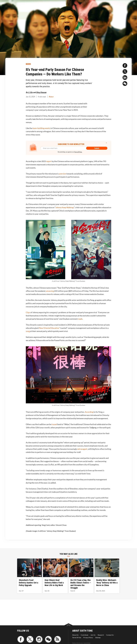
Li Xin (30, 92)
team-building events (41, 128)
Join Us (93, 635)
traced (54, 424)
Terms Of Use (77, 638)
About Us (75, 635)
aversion (63, 174)
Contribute (85, 635)
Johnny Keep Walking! (65, 207)
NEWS (28, 64)
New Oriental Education (49, 328)
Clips (28, 312)
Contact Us (110, 635)
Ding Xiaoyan (41, 92)
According (89, 412)
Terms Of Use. (78, 152)
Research (101, 635)
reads (80, 319)
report (49, 161)
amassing (50, 291)
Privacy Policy (88, 638)
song (28, 331)
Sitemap (98, 638)
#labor (51, 97)
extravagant (82, 449)
